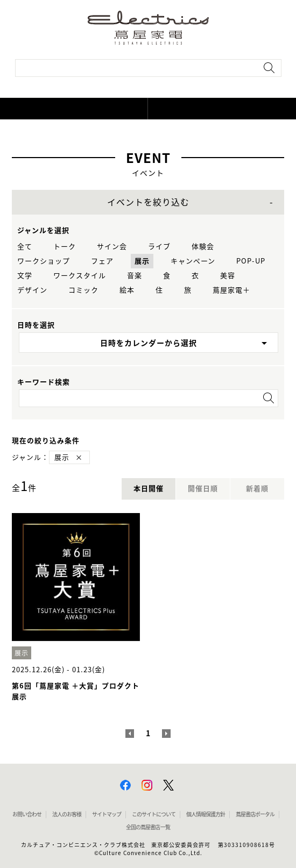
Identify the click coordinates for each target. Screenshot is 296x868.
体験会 (203, 247)
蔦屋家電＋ (231, 290)
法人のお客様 (67, 814)
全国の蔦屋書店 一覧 (148, 827)
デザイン (32, 290)
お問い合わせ (27, 814)
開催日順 (203, 489)
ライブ (159, 247)
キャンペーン (193, 261)
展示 (142, 261)
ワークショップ (44, 261)
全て (25, 247)
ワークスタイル (80, 276)
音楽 (135, 276)
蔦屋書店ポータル (255, 814)
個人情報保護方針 (206, 814)
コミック (83, 290)
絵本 (127, 290)
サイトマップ (107, 814)
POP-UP (251, 261)
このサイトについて (154, 814)
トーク (65, 247)
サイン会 (112, 247)
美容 (228, 276)
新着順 (257, 489)
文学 (25, 276)
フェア (102, 261)
